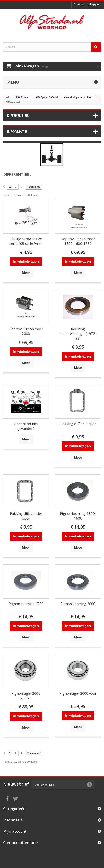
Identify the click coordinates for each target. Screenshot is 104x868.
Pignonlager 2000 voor (78, 693)
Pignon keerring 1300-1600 (78, 516)
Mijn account (15, 831)
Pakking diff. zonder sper (26, 516)
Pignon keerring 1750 (26, 604)
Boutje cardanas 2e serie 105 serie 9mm (26, 241)
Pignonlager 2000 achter (26, 696)
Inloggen (93, 4)
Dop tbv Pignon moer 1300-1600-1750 (78, 241)
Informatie (17, 132)
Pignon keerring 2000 (78, 604)
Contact (79, 4)
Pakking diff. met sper (78, 424)
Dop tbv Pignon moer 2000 (26, 331)
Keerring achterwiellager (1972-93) (78, 334)
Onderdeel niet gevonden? (26, 426)
